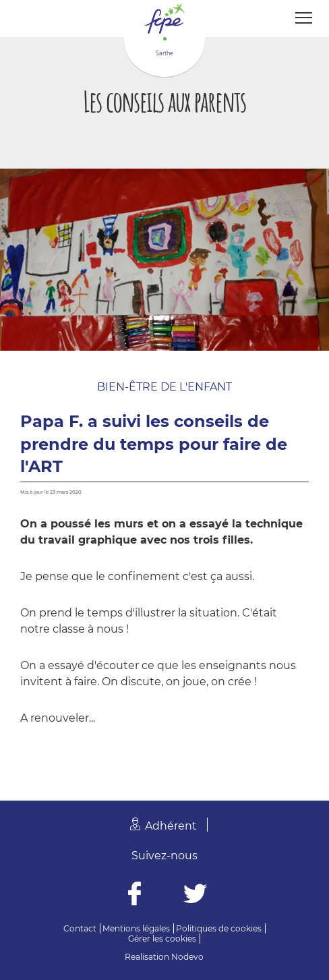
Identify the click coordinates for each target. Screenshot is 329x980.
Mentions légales (136, 928)
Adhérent (171, 826)
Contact (80, 928)
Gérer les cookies (162, 939)
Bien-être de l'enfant (164, 387)
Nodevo (187, 957)
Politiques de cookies (219, 928)
